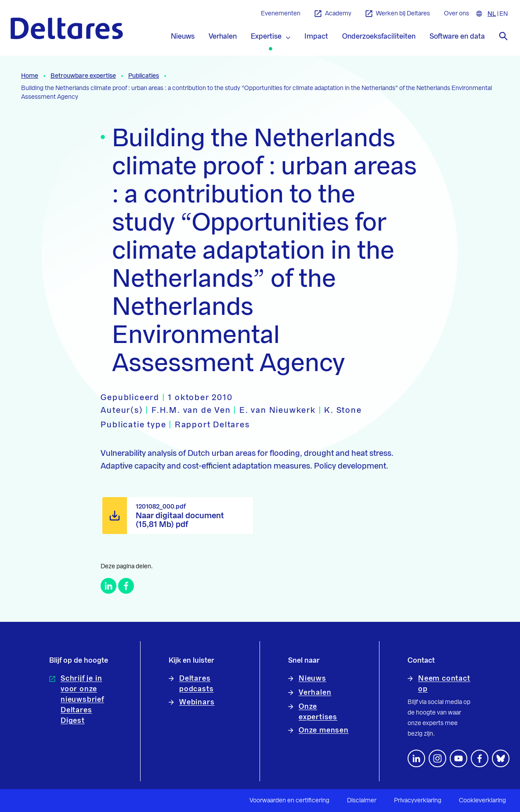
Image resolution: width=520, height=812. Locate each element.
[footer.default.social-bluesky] (501, 758)
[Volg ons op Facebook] (480, 758)
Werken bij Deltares (398, 14)
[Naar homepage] (67, 28)
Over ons (457, 14)
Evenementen (281, 14)
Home (30, 76)
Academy (333, 14)
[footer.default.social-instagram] (437, 758)
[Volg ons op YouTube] (459, 758)
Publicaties (144, 76)
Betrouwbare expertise (83, 76)
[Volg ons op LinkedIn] (416, 758)
